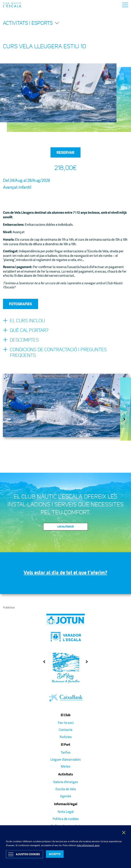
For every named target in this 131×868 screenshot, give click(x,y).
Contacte (66, 730)
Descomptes (21, 340)
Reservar (65, 152)
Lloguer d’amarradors (65, 759)
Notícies (66, 737)
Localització (66, 526)
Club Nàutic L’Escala (12, 5)
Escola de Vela (66, 789)
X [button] (124, 833)
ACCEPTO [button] (55, 854)
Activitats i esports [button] (31, 23)
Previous (43, 662)
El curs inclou (24, 321)
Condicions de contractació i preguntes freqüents (55, 352)
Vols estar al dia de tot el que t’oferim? (66, 572)
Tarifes (66, 752)
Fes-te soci (66, 723)
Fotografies (21, 304)
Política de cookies (66, 819)
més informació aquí (88, 845)
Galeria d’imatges (65, 782)
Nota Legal (66, 812)
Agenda (65, 796)
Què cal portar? (26, 330)
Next (126, 419)
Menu (125, 5)
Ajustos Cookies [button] (28, 854)
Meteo (65, 766)
